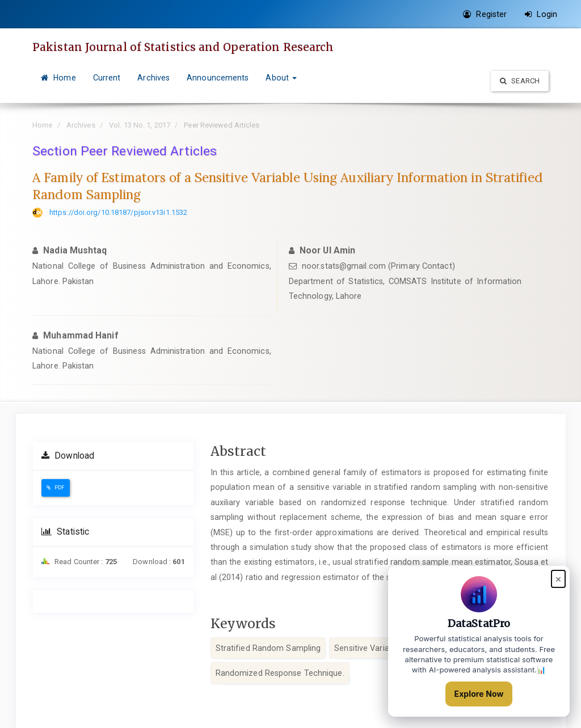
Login (541, 14)
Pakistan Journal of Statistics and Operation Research (183, 47)
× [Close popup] (558, 579)
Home (58, 78)
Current (107, 78)
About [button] (281, 78)
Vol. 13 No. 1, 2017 (140, 125)
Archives (153, 78)
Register (485, 14)
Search (520, 81)
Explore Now (479, 694)
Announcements (218, 78)
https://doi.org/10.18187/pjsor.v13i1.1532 (118, 212)
